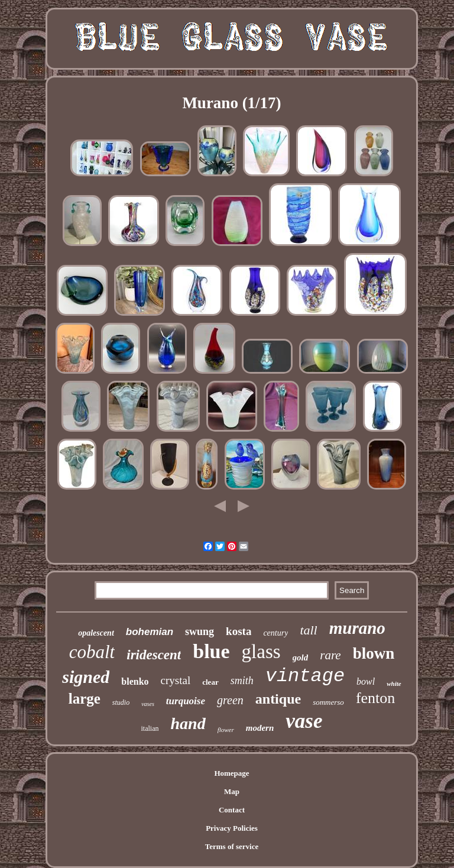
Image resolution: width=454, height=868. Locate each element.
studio (121, 702)
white (394, 684)
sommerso (328, 702)
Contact (232, 810)
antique (278, 699)
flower (226, 730)
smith (242, 681)
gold (301, 658)
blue (211, 651)
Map (232, 791)
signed (86, 677)
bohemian (150, 632)
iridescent (154, 655)
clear (210, 682)
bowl (366, 681)
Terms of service (232, 846)
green (230, 700)
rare (330, 655)
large (85, 699)
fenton (375, 698)
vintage (305, 676)
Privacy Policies (232, 828)
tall (308, 630)
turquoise (186, 701)
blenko (135, 681)
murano (357, 628)
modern (260, 728)
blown (374, 653)
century (275, 633)
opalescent (96, 633)
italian (150, 728)
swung (200, 631)
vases (148, 704)
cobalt (92, 652)
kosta (239, 631)
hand (188, 723)
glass (261, 652)
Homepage (231, 773)
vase (304, 721)
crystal (176, 680)
